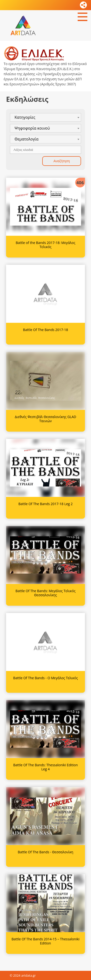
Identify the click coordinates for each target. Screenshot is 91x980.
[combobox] (45, 117)
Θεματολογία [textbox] (27, 139)
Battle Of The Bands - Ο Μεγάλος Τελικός (45, 678)
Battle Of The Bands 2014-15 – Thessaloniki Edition (45, 941)
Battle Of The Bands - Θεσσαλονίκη (45, 852)
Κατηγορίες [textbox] (25, 117)
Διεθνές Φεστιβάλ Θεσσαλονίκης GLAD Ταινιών (45, 419)
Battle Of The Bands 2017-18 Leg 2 (46, 504)
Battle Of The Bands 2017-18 (46, 330)
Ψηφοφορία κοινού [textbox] (32, 128)
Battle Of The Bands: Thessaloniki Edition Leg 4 (45, 767)
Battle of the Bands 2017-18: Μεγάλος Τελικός (45, 245)
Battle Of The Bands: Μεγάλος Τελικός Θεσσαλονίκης (45, 593)
